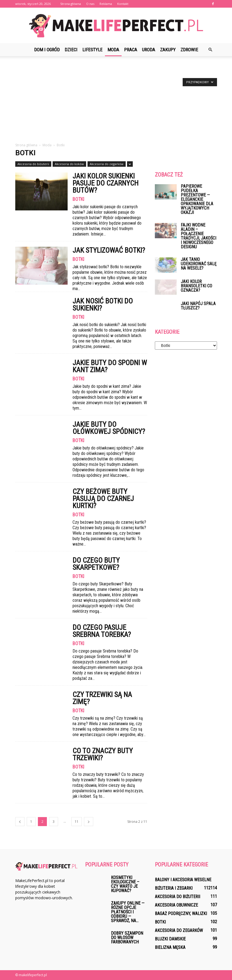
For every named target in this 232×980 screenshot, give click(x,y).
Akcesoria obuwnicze (176, 905)
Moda (113, 50)
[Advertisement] (116, 102)
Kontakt (123, 4)
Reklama (106, 4)
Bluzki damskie (170, 939)
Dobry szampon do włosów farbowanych (127, 938)
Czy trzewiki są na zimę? (102, 698)
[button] (210, 50)
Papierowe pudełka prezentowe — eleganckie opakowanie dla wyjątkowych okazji (197, 199)
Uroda (149, 50)
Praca (131, 50)
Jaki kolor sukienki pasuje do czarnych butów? (106, 183)
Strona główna (71, 4)
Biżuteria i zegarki (174, 888)
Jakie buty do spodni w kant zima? (110, 366)
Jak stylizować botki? (109, 250)
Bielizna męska (170, 947)
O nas (90, 4)
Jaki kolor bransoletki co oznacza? (196, 286)
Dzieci (71, 50)
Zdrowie (189, 50)
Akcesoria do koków (69, 164)
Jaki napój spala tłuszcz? (198, 306)
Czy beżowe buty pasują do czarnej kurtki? (103, 499)
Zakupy (168, 50)
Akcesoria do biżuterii (33, 164)
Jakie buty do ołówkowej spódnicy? (109, 428)
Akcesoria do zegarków (107, 164)
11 (77, 822)
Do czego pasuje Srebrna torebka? (102, 631)
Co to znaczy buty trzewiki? (103, 754)
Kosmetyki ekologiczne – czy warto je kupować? (125, 884)
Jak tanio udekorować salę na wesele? (199, 264)
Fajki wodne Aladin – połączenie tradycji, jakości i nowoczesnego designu (198, 236)
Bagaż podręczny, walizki (181, 914)
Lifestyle (92, 50)
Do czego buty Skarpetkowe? (96, 564)
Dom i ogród (47, 50)
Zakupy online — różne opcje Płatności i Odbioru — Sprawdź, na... (128, 912)
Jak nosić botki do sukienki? (103, 305)
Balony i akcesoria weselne (183, 880)
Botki (78, 199)
